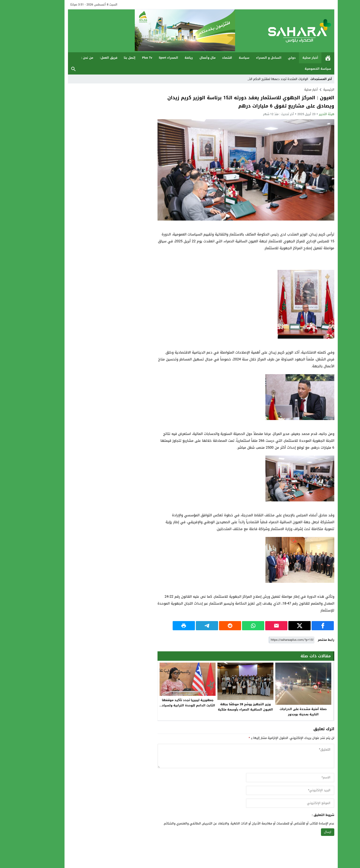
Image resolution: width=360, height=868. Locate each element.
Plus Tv (126, 58)
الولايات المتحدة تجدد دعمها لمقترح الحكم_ (259, 79)
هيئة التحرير (305, 114)
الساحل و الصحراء (248, 58)
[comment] (225, 756)
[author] (269, 778)
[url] (269, 803)
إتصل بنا (108, 58)
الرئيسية (307, 58)
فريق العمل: (87, 58)
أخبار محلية (289, 58)
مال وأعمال (186, 58)
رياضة (168, 58)
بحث (52, 69)
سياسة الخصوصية (297, 69)
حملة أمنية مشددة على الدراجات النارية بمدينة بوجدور (282, 712)
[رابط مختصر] (270, 640)
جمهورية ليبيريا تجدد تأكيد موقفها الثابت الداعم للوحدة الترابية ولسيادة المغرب (166, 705)
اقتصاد (206, 58)
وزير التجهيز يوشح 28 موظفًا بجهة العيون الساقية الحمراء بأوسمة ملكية (224, 707)
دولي (271, 58)
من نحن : (66, 58)
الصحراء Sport (147, 58)
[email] (269, 790)
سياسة (223, 58)
